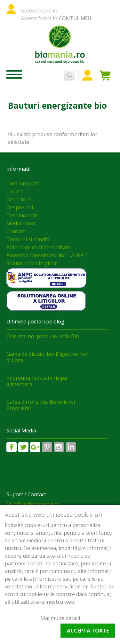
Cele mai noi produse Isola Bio (43, 336)
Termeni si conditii (28, 239)
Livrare (15, 191)
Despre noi (20, 207)
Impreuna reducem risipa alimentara (37, 381)
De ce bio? (19, 199)
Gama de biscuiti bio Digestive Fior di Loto (48, 357)
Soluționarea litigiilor (32, 263)
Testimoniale (22, 215)
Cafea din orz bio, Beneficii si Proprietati (41, 405)
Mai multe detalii (60, 618)
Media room (21, 223)
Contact (16, 231)
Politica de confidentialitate (39, 247)
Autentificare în (39, 11)
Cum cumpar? (23, 183)
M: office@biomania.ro (33, 504)
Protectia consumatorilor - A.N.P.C (47, 255)
